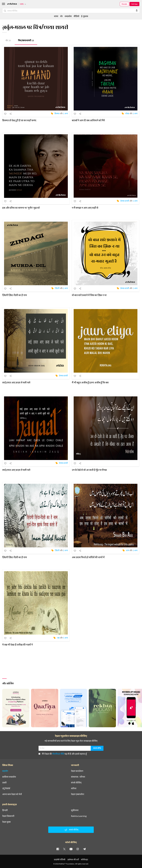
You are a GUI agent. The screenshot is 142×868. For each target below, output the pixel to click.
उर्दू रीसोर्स (6, 788)
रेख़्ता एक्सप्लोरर (78, 794)
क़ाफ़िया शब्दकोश (9, 777)
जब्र (58, 638)
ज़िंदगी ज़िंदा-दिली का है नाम (15, 295)
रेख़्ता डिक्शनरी (8, 816)
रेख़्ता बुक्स (6, 822)
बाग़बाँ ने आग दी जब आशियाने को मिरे (88, 120)
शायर (56, 16)
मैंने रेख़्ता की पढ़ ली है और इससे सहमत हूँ (63, 754)
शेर (8, 41)
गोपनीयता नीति (58, 754)
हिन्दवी (5, 810)
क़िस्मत (57, 113)
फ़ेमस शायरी (125, 201)
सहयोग (5, 771)
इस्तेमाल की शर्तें (73, 859)
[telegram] (84, 849)
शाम (128, 550)
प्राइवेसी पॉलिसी (60, 859)
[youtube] (71, 849)
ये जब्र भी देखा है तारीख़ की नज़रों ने (17, 645)
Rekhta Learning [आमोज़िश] (79, 816)
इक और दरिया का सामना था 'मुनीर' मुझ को (21, 208)
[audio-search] (137, 11)
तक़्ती (4, 783)
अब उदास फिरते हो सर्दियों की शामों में (88, 557)
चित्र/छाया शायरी (26, 41)
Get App (134, 4)
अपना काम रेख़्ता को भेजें (12, 794)
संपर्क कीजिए (76, 783)
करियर (74, 788)
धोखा (127, 113)
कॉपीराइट (85, 859)
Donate (124, 4)
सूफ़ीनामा (75, 810)
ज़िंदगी (57, 288)
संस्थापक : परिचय (78, 777)
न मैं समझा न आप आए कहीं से (85, 208)
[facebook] (58, 849)
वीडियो (76, 16)
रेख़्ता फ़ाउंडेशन (77, 771)
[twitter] (64, 849)
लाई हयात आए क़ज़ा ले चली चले (16, 382)
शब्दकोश (68, 16)
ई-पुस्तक (85, 16)
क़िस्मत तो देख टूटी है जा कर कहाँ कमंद (19, 120)
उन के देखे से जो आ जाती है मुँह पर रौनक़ (89, 470)
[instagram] (78, 849)
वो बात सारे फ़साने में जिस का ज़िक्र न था (89, 295)
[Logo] (12, 4)
